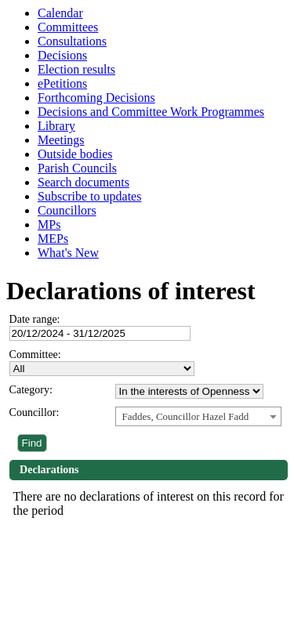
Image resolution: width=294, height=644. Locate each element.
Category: (31, 390)
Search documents (83, 182)
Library (56, 126)
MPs (49, 224)
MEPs (53, 239)
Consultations (72, 41)
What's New (68, 253)
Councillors (67, 210)
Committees (68, 27)
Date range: (35, 319)
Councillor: (34, 412)
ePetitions (62, 83)
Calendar (60, 13)
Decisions (62, 55)
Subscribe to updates (89, 196)
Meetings (61, 140)
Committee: (35, 355)
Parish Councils (77, 168)
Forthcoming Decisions (96, 98)
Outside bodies (75, 154)
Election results (76, 69)
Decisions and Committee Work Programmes (151, 112)
